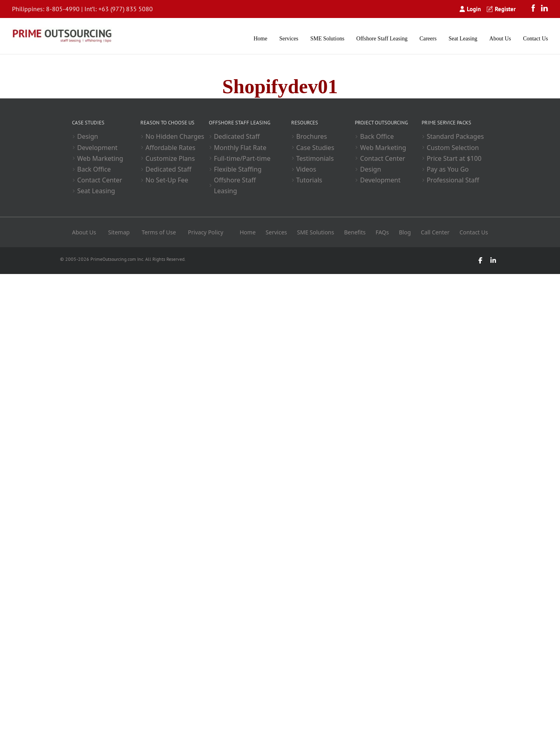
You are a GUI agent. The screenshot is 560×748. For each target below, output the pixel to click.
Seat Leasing (463, 39)
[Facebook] (535, 9)
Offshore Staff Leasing (382, 39)
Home (260, 39)
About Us (500, 39)
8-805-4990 (63, 9)
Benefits (355, 232)
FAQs (382, 232)
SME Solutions (327, 39)
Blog (405, 232)
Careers (428, 39)
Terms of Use (159, 232)
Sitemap (119, 232)
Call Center (435, 232)
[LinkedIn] (544, 9)
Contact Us (535, 39)
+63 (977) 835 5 (120, 9)
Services (289, 39)
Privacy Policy (206, 232)
